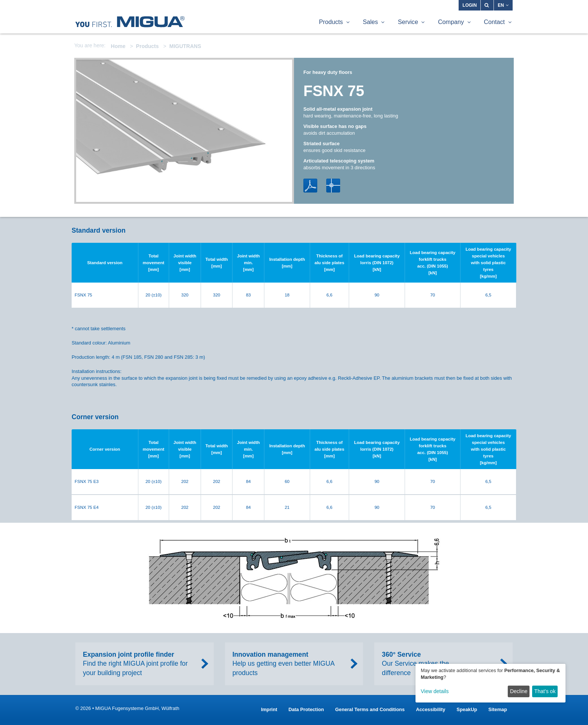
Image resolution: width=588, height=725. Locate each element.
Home (118, 46)
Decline (519, 691)
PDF (310, 186)
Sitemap (498, 709)
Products (148, 46)
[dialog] (490, 683)
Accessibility (430, 709)
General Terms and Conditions (370, 709)
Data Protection (306, 709)
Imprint (269, 709)
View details (435, 691)
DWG (333, 186)
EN (503, 5)
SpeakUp (467, 709)
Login (469, 5)
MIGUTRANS (185, 46)
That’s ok (545, 691)
